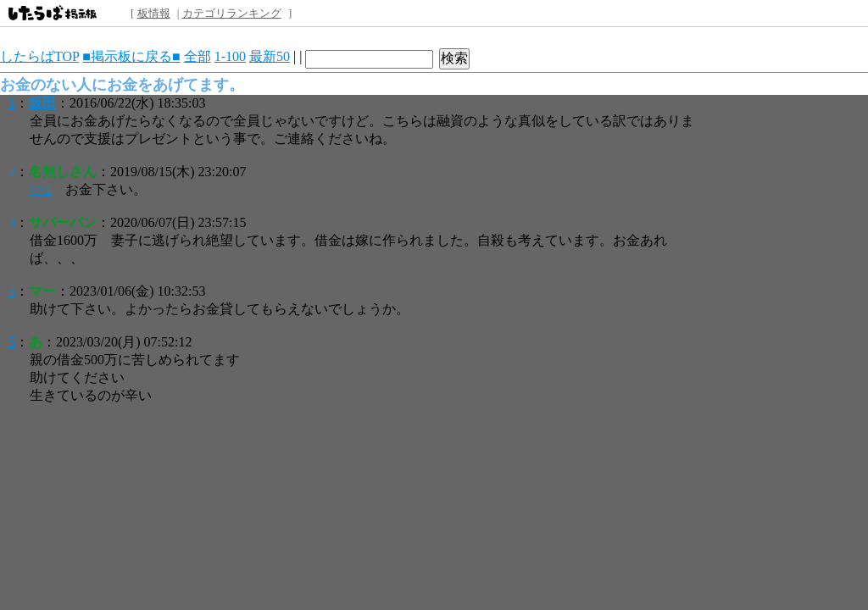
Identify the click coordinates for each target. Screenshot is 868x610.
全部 (198, 56)
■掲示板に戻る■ (131, 56)
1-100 (230, 56)
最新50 (270, 56)
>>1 (41, 189)
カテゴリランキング (232, 13)
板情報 (154, 13)
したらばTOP (39, 56)
